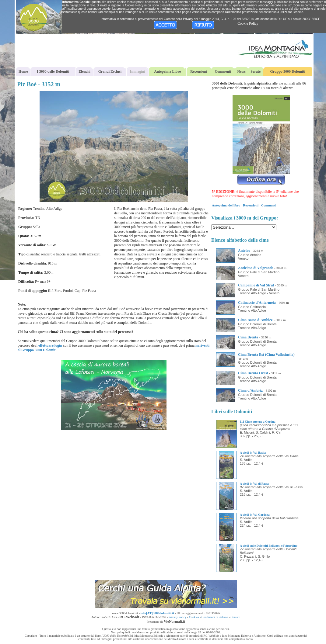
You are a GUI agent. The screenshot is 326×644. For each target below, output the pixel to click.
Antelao (244, 251)
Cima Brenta (248, 337)
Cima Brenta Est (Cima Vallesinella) (266, 355)
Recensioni (199, 71)
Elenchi (84, 71)
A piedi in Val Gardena (255, 515)
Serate (256, 71)
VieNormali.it (174, 621)
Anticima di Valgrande (256, 268)
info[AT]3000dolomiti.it (158, 613)
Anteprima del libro (226, 205)
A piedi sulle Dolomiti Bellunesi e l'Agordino (269, 546)
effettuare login (50, 345)
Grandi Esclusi (110, 71)
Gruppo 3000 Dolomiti (287, 71)
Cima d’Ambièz (250, 390)
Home (23, 71)
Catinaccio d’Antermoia (257, 303)
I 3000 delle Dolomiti (53, 71)
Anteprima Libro (168, 71)
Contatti (235, 617)
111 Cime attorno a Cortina (258, 422)
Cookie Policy (248, 23)
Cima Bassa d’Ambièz (255, 320)
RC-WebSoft (129, 617)
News (242, 71)
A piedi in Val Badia (253, 453)
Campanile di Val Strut (256, 285)
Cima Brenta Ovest (253, 373)
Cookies (194, 617)
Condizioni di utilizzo (215, 617)
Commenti (223, 71)
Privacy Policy (178, 617)
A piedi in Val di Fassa (254, 484)
